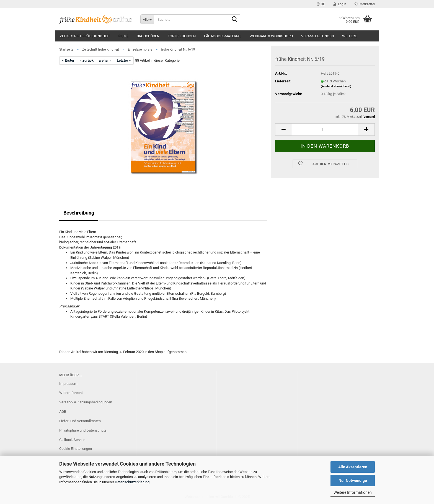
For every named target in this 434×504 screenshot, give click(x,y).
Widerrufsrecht (71, 393)
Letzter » (124, 60)
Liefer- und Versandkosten (80, 421)
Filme (123, 36)
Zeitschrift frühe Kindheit (85, 36)
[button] (321, 4)
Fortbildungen (182, 36)
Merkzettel (365, 4)
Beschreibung (79, 213)
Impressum (68, 384)
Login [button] (340, 4)
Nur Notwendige (353, 481)
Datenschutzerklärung (132, 482)
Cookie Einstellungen (76, 449)
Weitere (349, 36)
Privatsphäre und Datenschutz (83, 430)
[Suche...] (147, 19)
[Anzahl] (325, 130)
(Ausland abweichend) (336, 86)
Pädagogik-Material (223, 36)
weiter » (105, 60)
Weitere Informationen (353, 492)
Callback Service (72, 440)
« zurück (87, 60)
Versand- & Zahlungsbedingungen (86, 402)
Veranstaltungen (317, 36)
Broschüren (148, 36)
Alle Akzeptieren (353, 467)
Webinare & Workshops (271, 36)
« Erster (68, 60)
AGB (63, 412)
